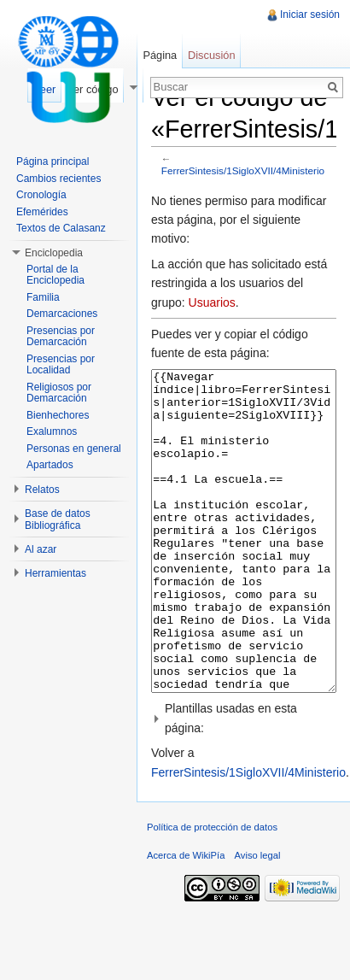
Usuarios (212, 302)
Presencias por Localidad (61, 365)
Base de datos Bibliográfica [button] (58, 519)
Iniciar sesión (310, 15)
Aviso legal (258, 919)
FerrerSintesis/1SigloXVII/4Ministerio (243, 170)
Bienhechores (58, 415)
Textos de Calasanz (61, 228)
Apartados (50, 465)
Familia (43, 297)
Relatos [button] (42, 490)
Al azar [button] (41, 549)
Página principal (52, 161)
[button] (244, 782)
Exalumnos (52, 431)
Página (160, 55)
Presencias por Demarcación (61, 337)
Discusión (211, 55)
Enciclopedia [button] (54, 253)
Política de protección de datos (212, 891)
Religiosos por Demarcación (59, 393)
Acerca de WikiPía (186, 919)
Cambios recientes (58, 179)
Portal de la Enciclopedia (55, 275)
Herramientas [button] (55, 573)
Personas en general (74, 449)
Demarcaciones (62, 314)
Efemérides (42, 212)
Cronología (41, 195)
